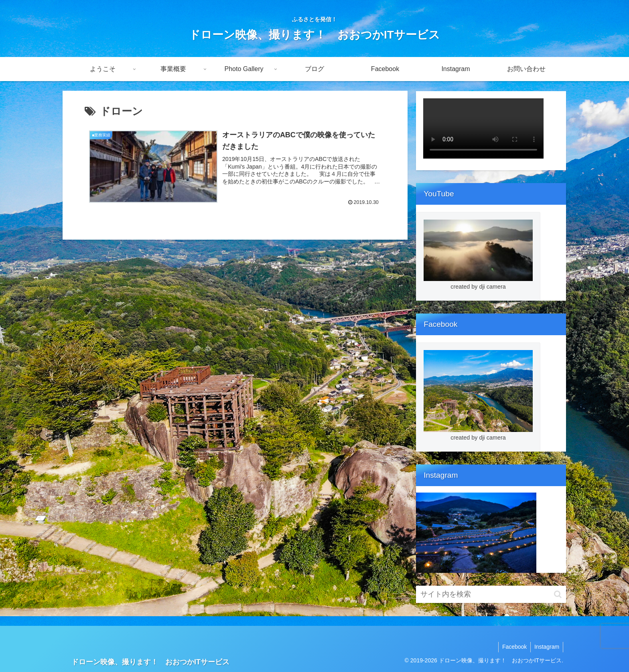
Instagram (546, 647)
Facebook (513, 647)
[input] (491, 594)
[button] (558, 594)
